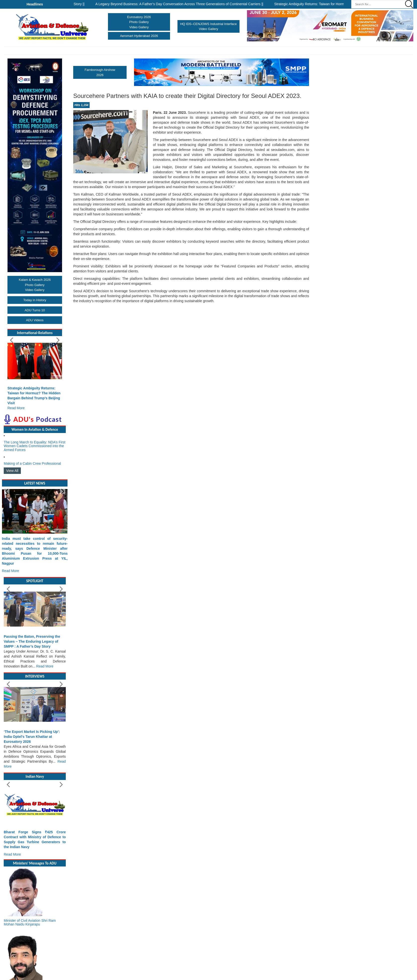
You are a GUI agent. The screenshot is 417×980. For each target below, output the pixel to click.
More (344, 50)
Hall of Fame (202, 50)
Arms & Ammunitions (248, 50)
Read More (16, 408)
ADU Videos (35, 320)
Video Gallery (139, 27)
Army (82, 50)
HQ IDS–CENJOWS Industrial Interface (208, 24)
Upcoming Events (326, 50)
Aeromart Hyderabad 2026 (139, 36)
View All (12, 471)
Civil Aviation (144, 50)
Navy (95, 50)
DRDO (307, 50)
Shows (125, 50)
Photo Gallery (139, 22)
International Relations (281, 50)
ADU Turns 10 (35, 310)
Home (72, 50)
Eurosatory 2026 (139, 17)
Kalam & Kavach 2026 (35, 280)
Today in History (35, 300)
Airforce (109, 50)
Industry (222, 50)
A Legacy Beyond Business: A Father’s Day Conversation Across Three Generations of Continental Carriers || (186, 4)
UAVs (162, 50)
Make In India (178, 50)
